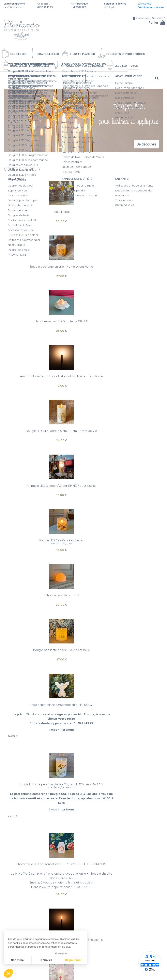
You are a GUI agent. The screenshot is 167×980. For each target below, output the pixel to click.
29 (13, 546)
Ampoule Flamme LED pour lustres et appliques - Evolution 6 (123, 587)
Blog (122, 942)
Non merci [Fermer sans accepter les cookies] (18, 960)
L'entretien (83, 968)
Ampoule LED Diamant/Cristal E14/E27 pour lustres (123, 321)
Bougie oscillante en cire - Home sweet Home (123, 212)
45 (44, 386)
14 (92, 462)
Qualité (86, 791)
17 (13, 677)
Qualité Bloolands (88, 939)
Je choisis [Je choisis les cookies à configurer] (45, 960)
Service (109, 791)
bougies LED (22, 882)
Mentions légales (50, 965)
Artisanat (61, 791)
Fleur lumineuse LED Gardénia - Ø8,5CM (44, 267)
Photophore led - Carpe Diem (123, 641)
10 (123, 276)
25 (44, 276)
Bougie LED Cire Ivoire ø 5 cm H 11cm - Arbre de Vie (44, 321)
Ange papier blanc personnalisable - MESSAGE (123, 431)
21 (123, 650)
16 (123, 331)
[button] (8, 973)
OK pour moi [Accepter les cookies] (73, 960)
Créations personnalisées (93, 955)
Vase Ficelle (44, 212)
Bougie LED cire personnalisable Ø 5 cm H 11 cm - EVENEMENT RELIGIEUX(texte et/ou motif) (44, 644)
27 (123, 221)
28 (123, 541)
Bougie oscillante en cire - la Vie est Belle (44, 431)
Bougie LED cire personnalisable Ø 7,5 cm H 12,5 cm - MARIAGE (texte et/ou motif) (44, 513)
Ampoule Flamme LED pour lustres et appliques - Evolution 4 (123, 268)
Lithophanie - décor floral (123, 376)
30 (123, 386)
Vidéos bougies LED (89, 972)
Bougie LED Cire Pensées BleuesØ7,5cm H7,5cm (44, 378)
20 (44, 221)
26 (44, 331)
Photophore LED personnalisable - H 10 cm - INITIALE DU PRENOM (123, 512)
